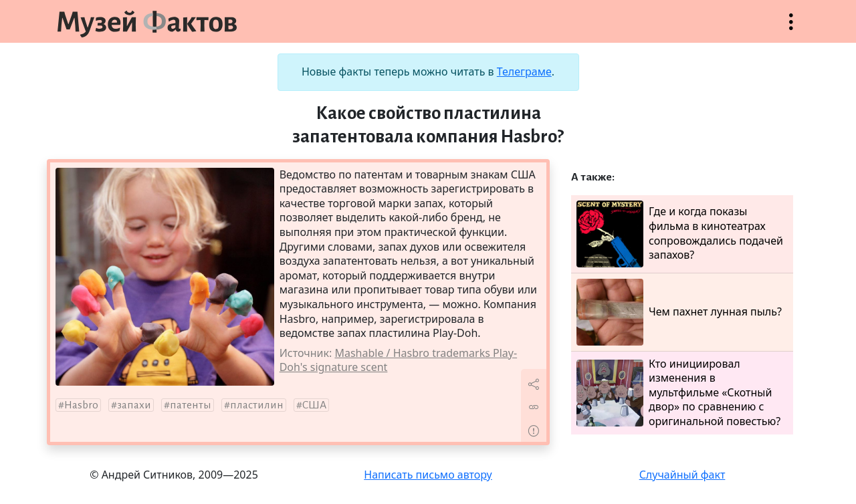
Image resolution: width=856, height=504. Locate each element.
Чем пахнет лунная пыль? (679, 312)
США (314, 405)
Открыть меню (791, 28)
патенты (191, 405)
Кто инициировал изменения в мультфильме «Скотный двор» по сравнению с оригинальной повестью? (678, 393)
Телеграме (524, 72)
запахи (134, 405)
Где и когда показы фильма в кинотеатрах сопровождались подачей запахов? (680, 234)
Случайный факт (682, 475)
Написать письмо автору (428, 475)
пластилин (257, 405)
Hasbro (81, 405)
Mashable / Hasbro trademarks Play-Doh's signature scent (398, 360)
